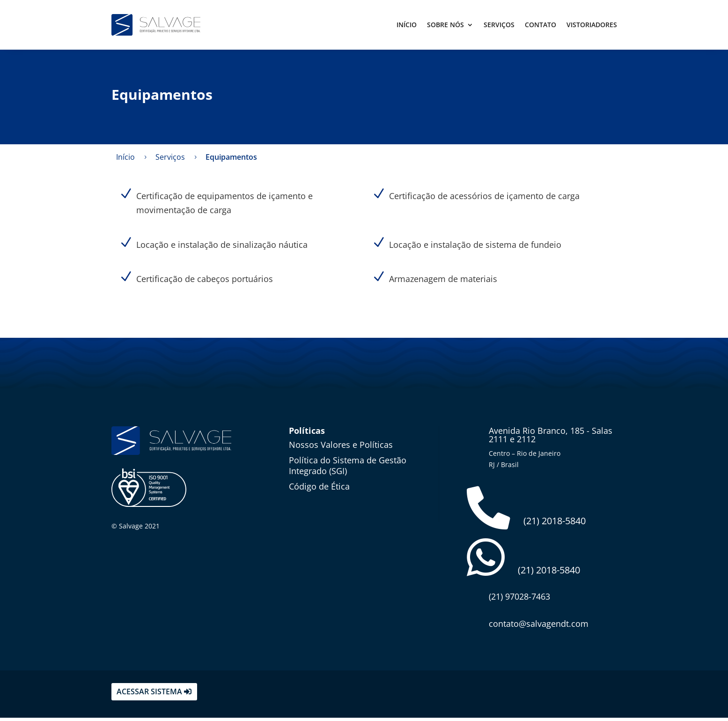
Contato (540, 25)
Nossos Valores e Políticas (341, 445)
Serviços (499, 25)
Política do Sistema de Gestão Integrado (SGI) (348, 466)
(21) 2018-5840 (527, 509)
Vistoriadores (592, 25)
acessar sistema (149, 695)
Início (407, 25)
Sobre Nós (445, 25)
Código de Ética (319, 486)
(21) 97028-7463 (519, 600)
